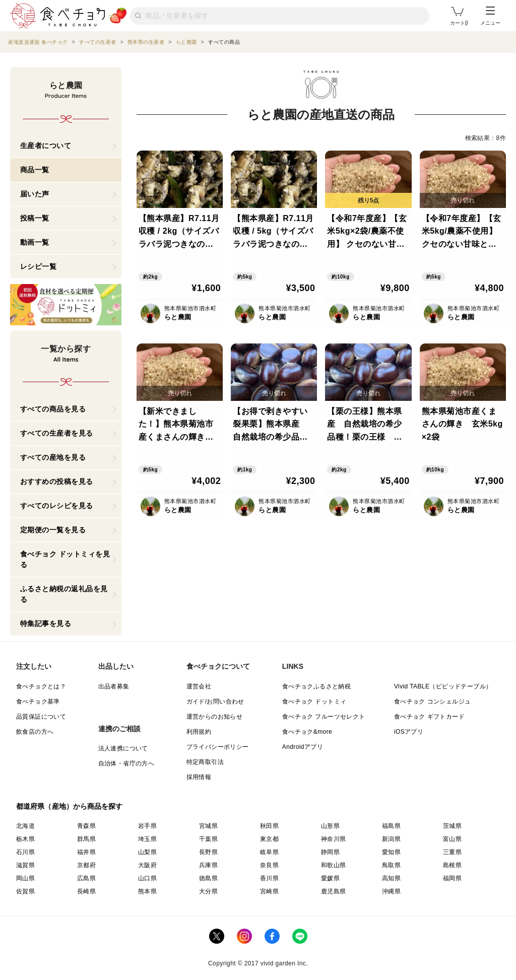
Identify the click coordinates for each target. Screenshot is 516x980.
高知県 (391, 878)
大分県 (208, 891)
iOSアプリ (409, 732)
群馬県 (86, 839)
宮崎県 (269, 891)
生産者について (46, 146)
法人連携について (123, 748)
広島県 (86, 878)
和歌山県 (334, 865)
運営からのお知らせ (215, 717)
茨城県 (452, 826)
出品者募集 (114, 686)
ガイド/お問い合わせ (215, 702)
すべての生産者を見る (57, 433)
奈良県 (269, 865)
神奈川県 (334, 839)
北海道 (25, 826)
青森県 (86, 826)
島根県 (452, 865)
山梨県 (147, 852)
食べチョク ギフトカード (429, 717)
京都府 (86, 865)
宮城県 (208, 826)
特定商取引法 (205, 762)
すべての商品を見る (53, 409)
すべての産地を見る (53, 457)
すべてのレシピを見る (57, 506)
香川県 (269, 878)
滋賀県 (25, 865)
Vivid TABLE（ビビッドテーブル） (443, 686)
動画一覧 (35, 242)
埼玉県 (147, 839)
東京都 (269, 839)
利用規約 (199, 732)
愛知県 (391, 852)
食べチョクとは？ (41, 686)
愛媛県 (330, 878)
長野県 (208, 852)
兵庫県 (208, 865)
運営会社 (199, 686)
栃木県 (25, 839)
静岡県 (330, 852)
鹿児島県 (334, 891)
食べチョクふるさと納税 (316, 686)
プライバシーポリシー (218, 747)
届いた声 (35, 194)
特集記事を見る (46, 623)
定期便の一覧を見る (53, 530)
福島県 (391, 826)
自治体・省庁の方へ (126, 763)
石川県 (25, 852)
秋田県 (269, 826)
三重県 (452, 852)
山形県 (330, 826)
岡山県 (25, 878)
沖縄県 (391, 891)
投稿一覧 (35, 218)
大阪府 (147, 865)
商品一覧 (35, 170)
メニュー (490, 16)
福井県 (86, 852)
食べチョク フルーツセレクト (324, 717)
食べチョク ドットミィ (314, 702)
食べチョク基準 (38, 702)
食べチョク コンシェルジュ (433, 702)
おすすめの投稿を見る (57, 481)
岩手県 (147, 826)
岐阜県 (269, 852)
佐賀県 (25, 891)
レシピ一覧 (39, 266)
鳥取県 (391, 865)
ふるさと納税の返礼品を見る (64, 594)
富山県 (452, 839)
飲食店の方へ (35, 732)
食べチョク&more (307, 732)
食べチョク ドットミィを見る (65, 559)
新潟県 (391, 839)
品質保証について (41, 717)
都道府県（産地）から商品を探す (70, 806)
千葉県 (208, 839)
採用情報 (199, 777)
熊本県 (147, 891)
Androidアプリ (303, 747)
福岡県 (452, 878)
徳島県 (208, 878)
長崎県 (86, 891)
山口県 (147, 878)
